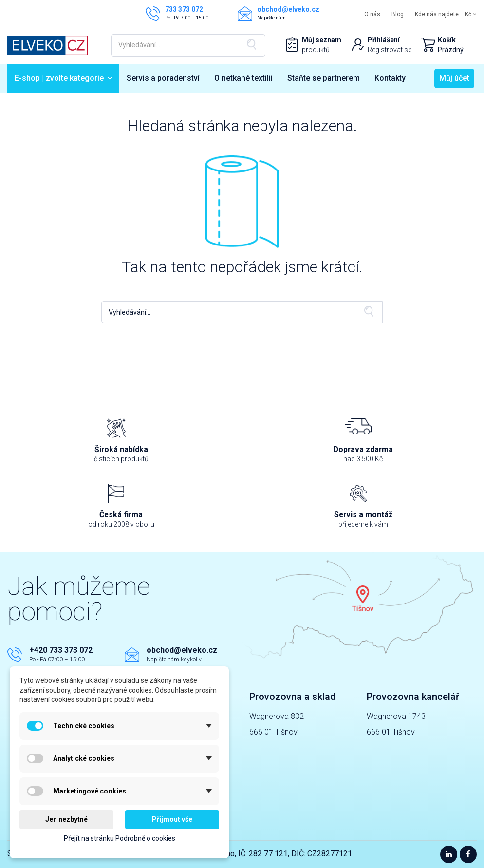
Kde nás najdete (437, 14)
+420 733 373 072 (61, 650)
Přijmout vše (172, 819)
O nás (372, 14)
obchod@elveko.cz (182, 650)
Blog (398, 14)
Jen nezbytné (66, 819)
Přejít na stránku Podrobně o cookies (120, 838)
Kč (471, 14)
